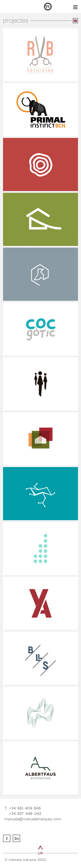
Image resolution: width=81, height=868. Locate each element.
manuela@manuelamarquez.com (33, 819)
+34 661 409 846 (25, 808)
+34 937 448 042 (25, 813)
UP (40, 853)
